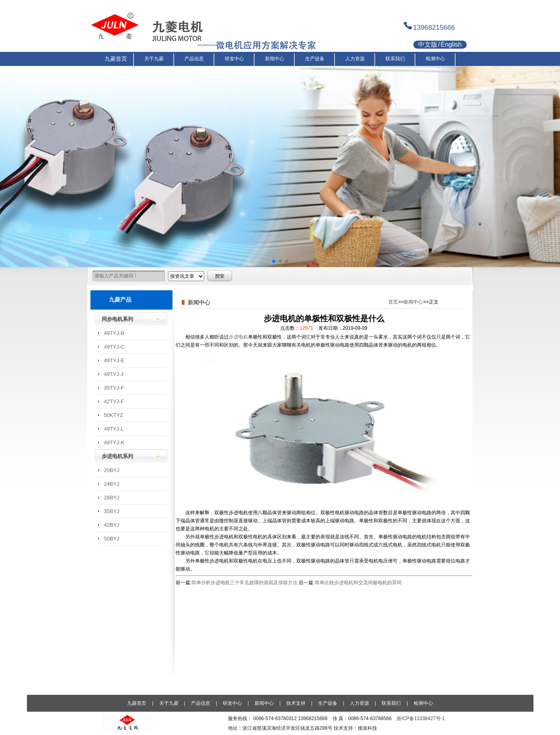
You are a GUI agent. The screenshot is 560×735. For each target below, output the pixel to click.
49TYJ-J (114, 374)
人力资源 (359, 703)
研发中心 (232, 703)
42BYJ (112, 525)
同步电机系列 (117, 319)
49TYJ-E (114, 360)
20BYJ (112, 470)
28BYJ (112, 498)
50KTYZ (114, 415)
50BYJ (112, 539)
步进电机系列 (117, 456)
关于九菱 (169, 703)
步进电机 (238, 337)
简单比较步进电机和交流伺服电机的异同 (358, 583)
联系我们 (391, 703)
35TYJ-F (114, 388)
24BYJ (112, 484)
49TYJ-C (114, 347)
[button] (274, 261)
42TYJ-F (114, 401)
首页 (393, 302)
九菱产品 (120, 300)
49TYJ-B (114, 333)
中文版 (428, 44)
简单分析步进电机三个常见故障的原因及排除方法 (244, 583)
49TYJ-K (114, 442)
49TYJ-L (114, 429)
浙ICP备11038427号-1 (421, 719)
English (451, 44)
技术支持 (296, 703)
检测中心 (423, 703)
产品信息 (201, 703)
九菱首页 (137, 703)
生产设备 (328, 703)
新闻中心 (413, 302)
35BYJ (112, 511)
